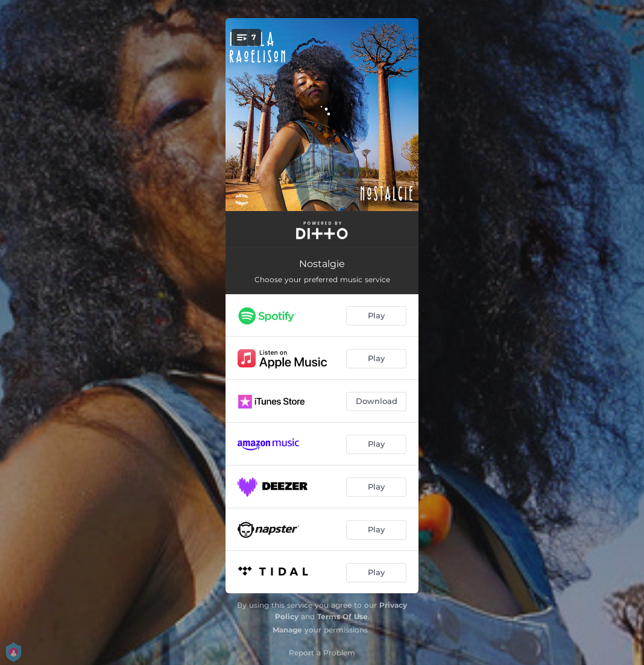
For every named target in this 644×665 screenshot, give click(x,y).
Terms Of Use (343, 616)
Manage (287, 630)
